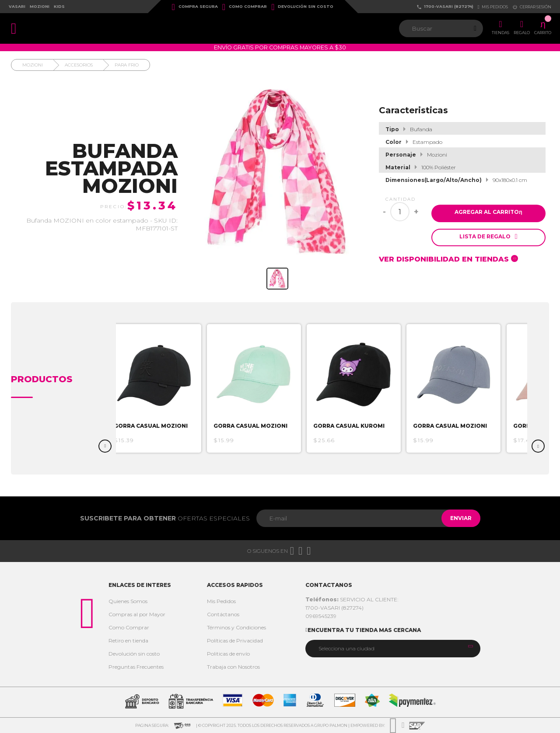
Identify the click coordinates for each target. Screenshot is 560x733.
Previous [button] (105, 446)
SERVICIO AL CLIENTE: (352, 599)
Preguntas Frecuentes (136, 667)
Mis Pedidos (221, 601)
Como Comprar (245, 7)
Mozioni (40, 6)
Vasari (17, 6)
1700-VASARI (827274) (445, 7)
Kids (59, 6)
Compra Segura (195, 7)
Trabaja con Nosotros (233, 667)
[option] (167, 388)
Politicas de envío (228, 654)
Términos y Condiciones (236, 627)
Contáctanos (223, 614)
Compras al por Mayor (137, 614)
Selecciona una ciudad (346, 648)
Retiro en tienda (128, 641)
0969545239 (321, 616)
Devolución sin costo (302, 7)
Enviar (457, 518)
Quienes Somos (128, 601)
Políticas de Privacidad (235, 641)
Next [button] (538, 446)
